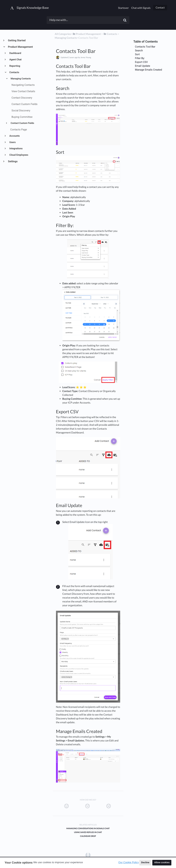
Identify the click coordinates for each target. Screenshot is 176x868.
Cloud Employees (19, 155)
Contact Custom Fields (22, 123)
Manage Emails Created (149, 70)
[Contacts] (110, 34)
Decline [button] (145, 863)
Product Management (20, 47)
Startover (123, 8)
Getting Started (17, 40)
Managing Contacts (20, 79)
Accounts (14, 136)
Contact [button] (160, 8)
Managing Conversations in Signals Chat (88, 828)
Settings (13, 161)
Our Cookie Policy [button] (129, 862)
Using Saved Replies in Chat (88, 832)
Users (12, 142)
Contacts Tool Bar (145, 47)
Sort (137, 54)
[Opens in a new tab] (88, 855)
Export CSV (141, 62)
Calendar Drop (88, 836)
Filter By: (140, 58)
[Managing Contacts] (66, 38)
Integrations (16, 148)
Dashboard (15, 53)
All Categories (63, 34)
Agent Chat (15, 60)
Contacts (14, 72)
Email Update (143, 66)
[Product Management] (87, 34)
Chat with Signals (141, 8)
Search (139, 50)
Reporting (15, 66)
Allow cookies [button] (162, 863)
